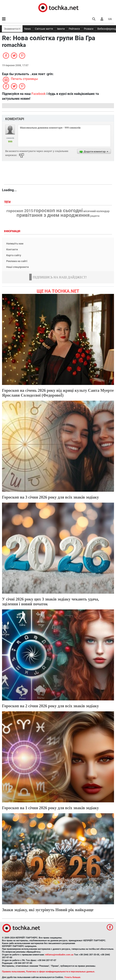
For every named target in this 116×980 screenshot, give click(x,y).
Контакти (12, 249)
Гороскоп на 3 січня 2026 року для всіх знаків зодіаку (50, 497)
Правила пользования (13, 972)
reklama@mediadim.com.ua (59, 955)
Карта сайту (14, 255)
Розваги (89, 29)
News (28, 29)
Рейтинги (74, 29)
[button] (102, 19)
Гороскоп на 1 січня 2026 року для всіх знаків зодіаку (50, 808)
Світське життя (44, 29)
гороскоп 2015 (20, 211)
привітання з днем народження (53, 215)
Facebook (39, 94)
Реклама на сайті (17, 261)
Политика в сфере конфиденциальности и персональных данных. (61, 972)
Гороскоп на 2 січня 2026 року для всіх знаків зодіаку (50, 706)
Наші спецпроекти (17, 267)
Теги (8, 202)
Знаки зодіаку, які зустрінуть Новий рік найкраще (48, 910)
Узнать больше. (73, 977)
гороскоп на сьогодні (58, 211)
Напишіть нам (15, 244)
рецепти (95, 216)
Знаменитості (12, 29)
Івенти (61, 29)
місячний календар (96, 211)
